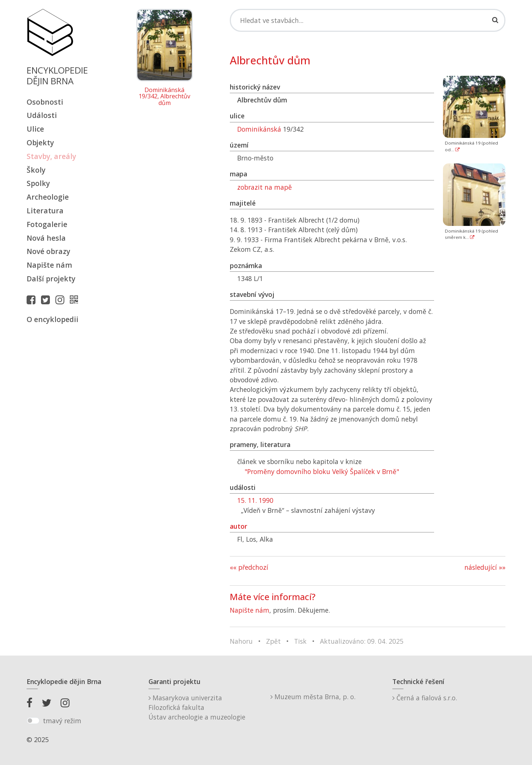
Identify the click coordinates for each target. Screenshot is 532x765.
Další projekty (51, 279)
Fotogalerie (47, 224)
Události (42, 115)
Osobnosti (45, 102)
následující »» (485, 567)
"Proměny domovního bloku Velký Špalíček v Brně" (322, 471)
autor (238, 526)
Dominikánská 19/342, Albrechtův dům (164, 97)
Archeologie (48, 197)
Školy (36, 170)
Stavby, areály (51, 156)
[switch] (33, 721)
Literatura (45, 211)
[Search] (368, 20)
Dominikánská (259, 129)
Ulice (35, 129)
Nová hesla (46, 238)
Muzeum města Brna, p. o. (313, 697)
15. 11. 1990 (255, 500)
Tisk (300, 641)
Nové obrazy (48, 251)
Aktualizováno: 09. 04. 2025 (362, 641)
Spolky (38, 183)
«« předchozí (249, 567)
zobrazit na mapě (265, 187)
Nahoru (241, 641)
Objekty (40, 143)
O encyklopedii (52, 319)
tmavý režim (62, 721)
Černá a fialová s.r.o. (425, 698)
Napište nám (49, 265)
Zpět (273, 641)
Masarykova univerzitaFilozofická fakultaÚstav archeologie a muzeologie (197, 708)
